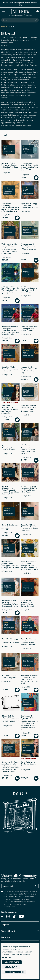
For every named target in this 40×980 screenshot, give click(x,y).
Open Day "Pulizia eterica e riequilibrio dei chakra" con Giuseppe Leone (29, 408)
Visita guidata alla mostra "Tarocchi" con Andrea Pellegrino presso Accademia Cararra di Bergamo (9, 249)
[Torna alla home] (20, 12)
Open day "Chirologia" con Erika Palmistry (8, 448)
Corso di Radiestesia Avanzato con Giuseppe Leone (10, 527)
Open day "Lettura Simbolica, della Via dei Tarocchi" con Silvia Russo (29, 489)
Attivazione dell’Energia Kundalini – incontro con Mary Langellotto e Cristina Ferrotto (10, 207)
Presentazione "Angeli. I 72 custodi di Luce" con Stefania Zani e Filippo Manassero (29, 167)
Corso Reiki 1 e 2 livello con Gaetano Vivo (29, 764)
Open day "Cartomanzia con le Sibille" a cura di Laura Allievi (29, 289)
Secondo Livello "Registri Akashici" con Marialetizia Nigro (29, 370)
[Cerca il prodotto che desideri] (18, 20)
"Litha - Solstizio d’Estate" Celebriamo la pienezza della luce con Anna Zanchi (10, 719)
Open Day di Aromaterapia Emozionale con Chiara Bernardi (27, 603)
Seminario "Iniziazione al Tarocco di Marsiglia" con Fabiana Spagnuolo (10, 409)
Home (4, 26)
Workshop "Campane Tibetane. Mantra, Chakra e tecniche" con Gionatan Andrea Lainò (29, 679)
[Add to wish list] (17, 143)
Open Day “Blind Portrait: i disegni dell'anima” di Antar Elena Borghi (10, 166)
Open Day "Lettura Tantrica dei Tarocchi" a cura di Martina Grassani (28, 642)
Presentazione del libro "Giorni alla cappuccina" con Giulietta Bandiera (28, 247)
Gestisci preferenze (14, 972)
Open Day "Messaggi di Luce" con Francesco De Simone (29, 205)
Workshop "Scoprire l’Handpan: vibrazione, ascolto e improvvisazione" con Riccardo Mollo (10, 330)
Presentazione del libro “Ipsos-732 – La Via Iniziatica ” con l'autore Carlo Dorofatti (10, 290)
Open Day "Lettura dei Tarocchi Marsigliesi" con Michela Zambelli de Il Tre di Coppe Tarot (29, 565)
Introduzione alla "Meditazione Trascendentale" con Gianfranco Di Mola (10, 603)
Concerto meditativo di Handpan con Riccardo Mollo (29, 328)
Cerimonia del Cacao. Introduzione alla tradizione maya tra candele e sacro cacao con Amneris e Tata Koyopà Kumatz (10, 767)
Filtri (4, 135)
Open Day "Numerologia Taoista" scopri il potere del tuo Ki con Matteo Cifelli (10, 490)
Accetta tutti (12, 962)
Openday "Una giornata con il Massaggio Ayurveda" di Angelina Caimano (10, 565)
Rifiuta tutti (11, 967)
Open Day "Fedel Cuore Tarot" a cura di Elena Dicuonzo (10, 369)
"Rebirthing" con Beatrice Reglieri (9, 677)
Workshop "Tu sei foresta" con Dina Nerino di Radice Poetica (28, 451)
